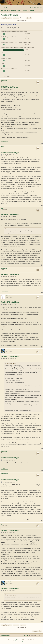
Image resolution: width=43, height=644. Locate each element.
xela (2, 208)
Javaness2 (4, 81)
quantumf (8, 350)
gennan (3, 524)
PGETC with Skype (9, 15)
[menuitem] (6, 7)
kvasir (3, 147)
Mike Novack (4, 474)
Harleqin (8, 296)
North (3, 142)
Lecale (6, 142)
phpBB (16, 640)
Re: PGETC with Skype (10, 153)
